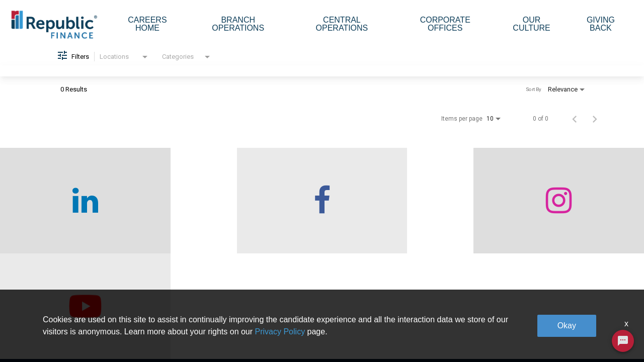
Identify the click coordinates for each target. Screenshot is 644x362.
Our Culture (531, 24)
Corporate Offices (445, 24)
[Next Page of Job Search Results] (595, 124)
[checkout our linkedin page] (80, 206)
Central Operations (342, 24)
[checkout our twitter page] (563, 206)
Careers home (172, 314)
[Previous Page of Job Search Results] (575, 124)
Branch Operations (238, 24)
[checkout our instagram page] (403, 206)
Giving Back (601, 24)
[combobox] (125, 63)
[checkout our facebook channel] (242, 206)
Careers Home (147, 24)
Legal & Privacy (518, 314)
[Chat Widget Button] (623, 341)
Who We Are (170, 292)
